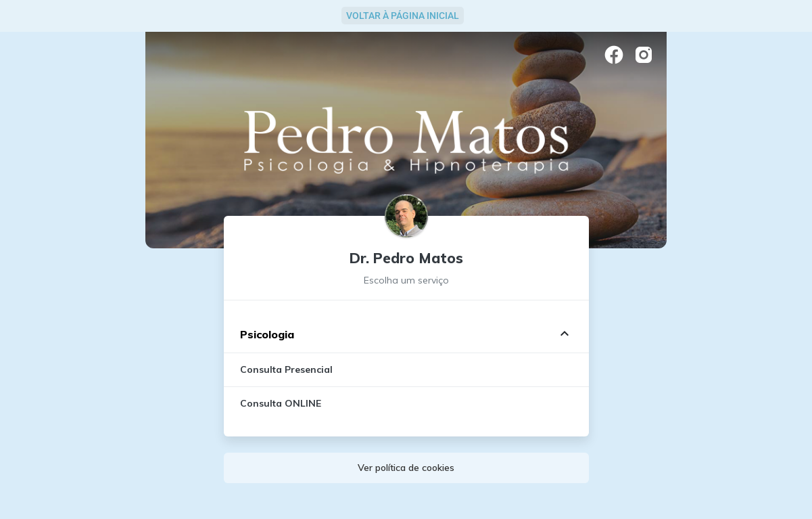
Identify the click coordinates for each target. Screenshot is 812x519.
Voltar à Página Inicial (403, 16)
